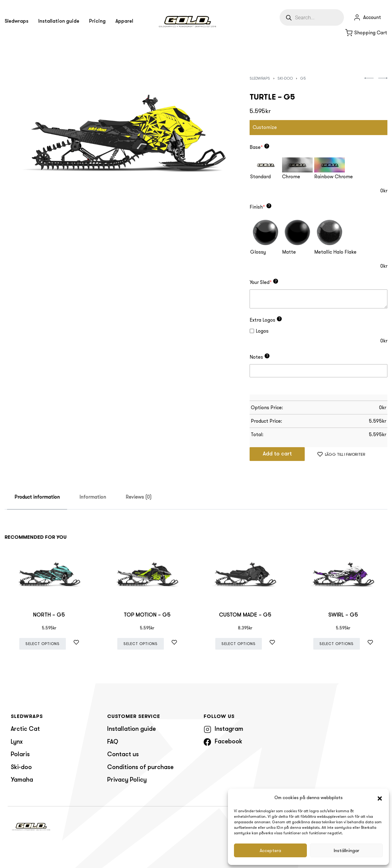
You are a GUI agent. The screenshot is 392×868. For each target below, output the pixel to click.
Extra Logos (266, 320)
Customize (265, 127)
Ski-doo (285, 78)
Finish (260, 207)
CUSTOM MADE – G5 (245, 615)
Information (93, 497)
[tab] (37, 497)
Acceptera (270, 851)
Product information (37, 497)
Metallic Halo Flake (335, 252)
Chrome (291, 177)
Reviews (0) (139, 497)
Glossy (258, 252)
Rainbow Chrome (334, 177)
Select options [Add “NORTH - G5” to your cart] (43, 644)
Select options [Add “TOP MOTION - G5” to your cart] (141, 644)
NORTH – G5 (49, 615)
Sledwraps (260, 78)
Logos (259, 331)
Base (259, 147)
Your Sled (264, 282)
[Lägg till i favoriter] (341, 454)
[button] (380, 798)
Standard (260, 177)
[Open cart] (366, 33)
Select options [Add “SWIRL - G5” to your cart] (337, 644)
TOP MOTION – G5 (147, 615)
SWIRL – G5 (343, 615)
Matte (289, 252)
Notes (260, 357)
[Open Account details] (367, 17)
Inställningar (347, 851)
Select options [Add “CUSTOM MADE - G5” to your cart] (239, 644)
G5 (303, 78)
